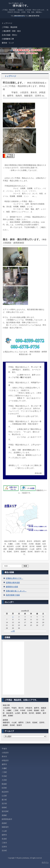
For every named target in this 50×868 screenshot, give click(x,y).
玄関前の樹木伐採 (13, 583)
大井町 (4, 780)
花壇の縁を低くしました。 (16, 591)
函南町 (4, 823)
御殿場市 (5, 827)
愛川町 (4, 800)
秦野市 (4, 764)
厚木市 (4, 757)
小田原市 (5, 753)
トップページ (7, 23)
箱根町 (4, 808)
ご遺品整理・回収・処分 (11, 31)
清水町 (4, 851)
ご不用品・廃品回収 (10, 27)
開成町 (4, 784)
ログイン (45, 862)
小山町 (4, 831)
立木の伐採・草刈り (10, 35)
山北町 (4, 796)
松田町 (4, 788)
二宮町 (4, 772)
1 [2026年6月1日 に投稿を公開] (13, 617)
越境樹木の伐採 (12, 587)
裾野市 (4, 835)
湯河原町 (5, 811)
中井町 (4, 776)
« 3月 (13, 631)
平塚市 (4, 749)
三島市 (4, 843)
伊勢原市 (5, 760)
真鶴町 (4, 815)
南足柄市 (5, 792)
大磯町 (4, 768)
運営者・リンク (8, 43)
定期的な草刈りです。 (15, 578)
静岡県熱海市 (7, 819)
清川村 (4, 804)
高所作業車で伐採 (13, 595)
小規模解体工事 (8, 39)
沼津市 (4, 847)
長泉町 (4, 839)
